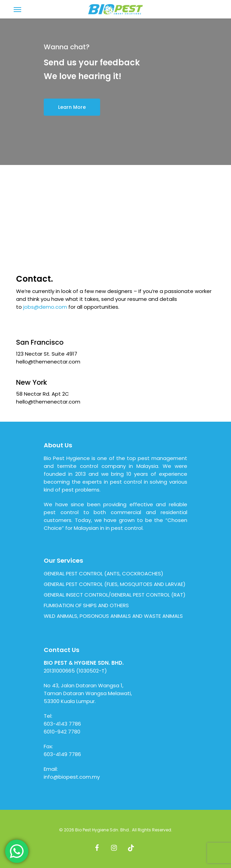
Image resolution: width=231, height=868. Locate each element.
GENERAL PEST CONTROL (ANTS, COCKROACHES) (104, 573)
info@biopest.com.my (72, 777)
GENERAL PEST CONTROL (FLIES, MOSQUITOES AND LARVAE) (115, 584)
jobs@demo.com (45, 307)
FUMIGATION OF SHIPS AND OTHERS (86, 605)
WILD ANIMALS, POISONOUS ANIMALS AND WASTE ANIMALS (113, 616)
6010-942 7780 (62, 732)
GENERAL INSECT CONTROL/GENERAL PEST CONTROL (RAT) (115, 595)
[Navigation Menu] (17, 9)
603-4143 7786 (62, 724)
